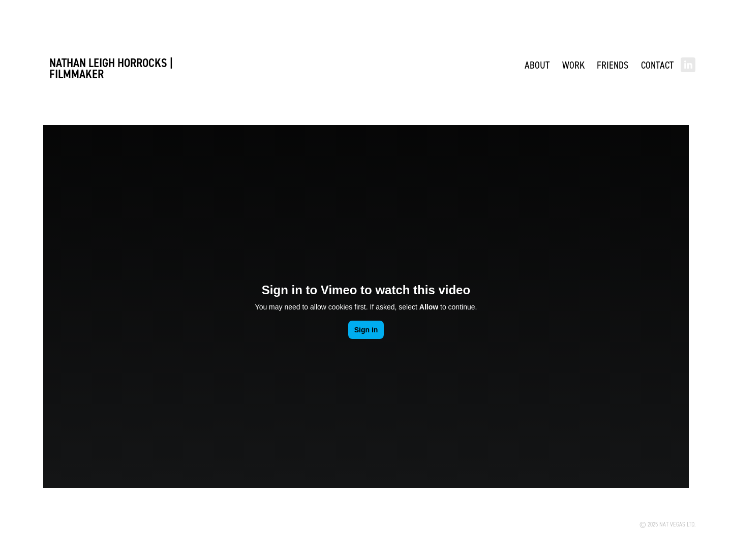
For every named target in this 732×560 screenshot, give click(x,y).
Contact (657, 65)
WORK (573, 65)
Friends (613, 65)
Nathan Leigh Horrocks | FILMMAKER (112, 68)
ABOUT (537, 65)
